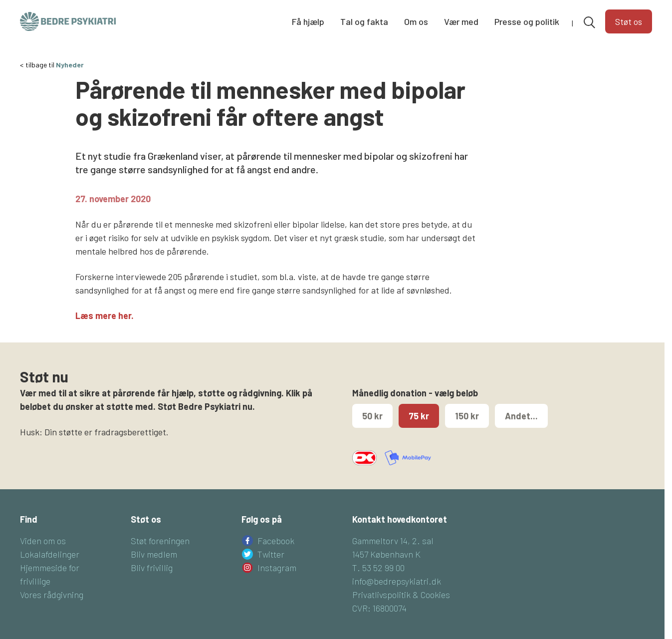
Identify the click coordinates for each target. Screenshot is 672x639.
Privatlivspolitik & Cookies (401, 595)
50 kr (372, 416)
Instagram (277, 568)
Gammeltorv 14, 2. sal (393, 541)
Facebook (276, 541)
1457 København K (386, 554)
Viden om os (43, 541)
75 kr (419, 416)
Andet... (521, 416)
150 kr (467, 416)
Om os (416, 21)
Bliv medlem (154, 554)
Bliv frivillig (152, 568)
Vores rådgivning (52, 595)
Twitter (271, 554)
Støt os (629, 21)
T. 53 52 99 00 (378, 568)
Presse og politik (527, 21)
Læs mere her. (105, 316)
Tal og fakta (364, 21)
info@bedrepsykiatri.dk (397, 581)
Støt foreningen (160, 541)
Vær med (461, 21)
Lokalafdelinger (50, 554)
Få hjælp (308, 21)
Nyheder (70, 65)
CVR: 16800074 (379, 608)
